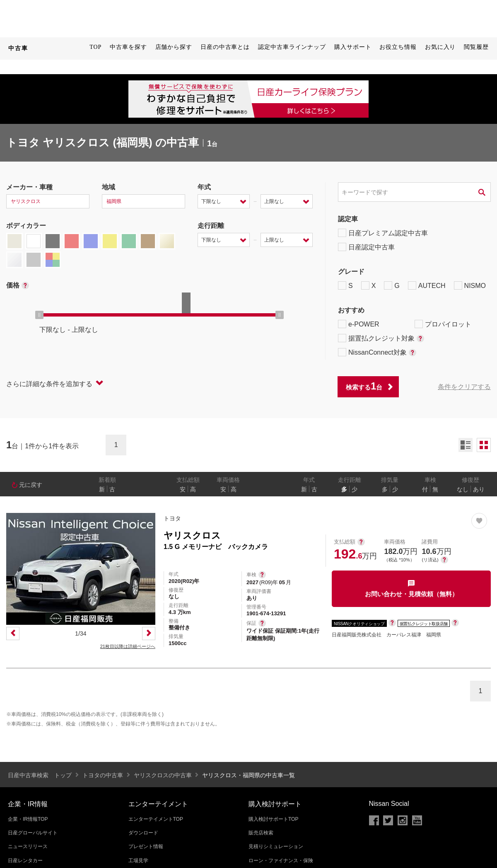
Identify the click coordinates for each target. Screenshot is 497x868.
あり (479, 489)
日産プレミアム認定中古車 (383, 233)
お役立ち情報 (398, 47)
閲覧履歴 (476, 47)
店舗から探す (174, 47)
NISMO (470, 285)
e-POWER (359, 324)
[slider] (39, 315)
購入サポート (353, 47)
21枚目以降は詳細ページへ (128, 646)
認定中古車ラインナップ (292, 47)
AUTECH (427, 285)
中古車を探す (128, 47)
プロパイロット (443, 324)
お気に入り (440, 47)
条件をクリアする (464, 387)
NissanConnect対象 (377, 352)
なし (463, 489)
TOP (95, 47)
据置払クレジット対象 (381, 338)
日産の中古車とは (225, 47)
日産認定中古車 (366, 247)
